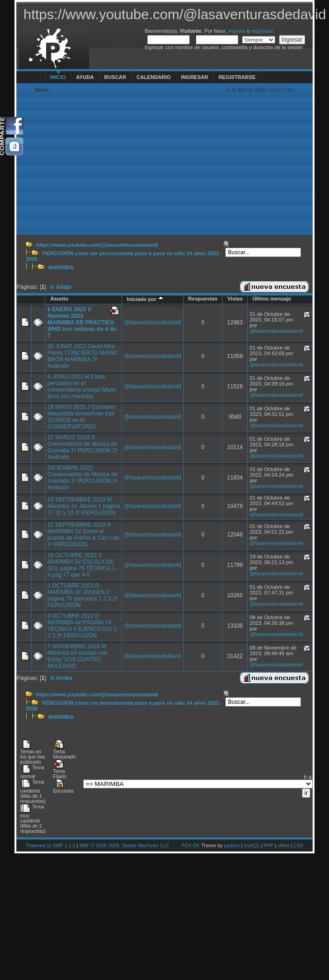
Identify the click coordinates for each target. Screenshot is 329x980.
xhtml (283, 846)
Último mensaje (272, 299)
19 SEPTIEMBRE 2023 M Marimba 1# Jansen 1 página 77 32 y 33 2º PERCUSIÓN (83, 506)
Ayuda (85, 77)
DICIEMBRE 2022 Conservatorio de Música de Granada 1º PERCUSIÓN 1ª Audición (82, 478)
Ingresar (194, 77)
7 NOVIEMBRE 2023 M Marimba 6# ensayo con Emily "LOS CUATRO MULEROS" (77, 656)
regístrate (262, 31)
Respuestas (203, 299)
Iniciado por (145, 299)
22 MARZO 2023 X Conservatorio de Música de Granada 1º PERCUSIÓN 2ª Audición (82, 447)
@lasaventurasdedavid (152, 322)
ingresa (237, 31)
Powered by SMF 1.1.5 (50, 846)
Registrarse (237, 77)
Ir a (308, 777)
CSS (298, 846)
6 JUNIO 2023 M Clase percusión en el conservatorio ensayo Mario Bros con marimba (82, 386)
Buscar (115, 77)
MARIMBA (61, 267)
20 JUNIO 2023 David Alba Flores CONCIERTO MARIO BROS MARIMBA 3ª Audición (82, 356)
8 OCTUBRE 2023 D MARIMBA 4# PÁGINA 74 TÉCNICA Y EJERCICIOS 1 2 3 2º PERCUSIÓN (82, 626)
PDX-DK (190, 846)
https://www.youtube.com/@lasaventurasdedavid (97, 245)
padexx (232, 846)
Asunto (59, 299)
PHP (268, 846)
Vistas (235, 299)
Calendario (154, 77)
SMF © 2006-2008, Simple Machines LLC (124, 846)
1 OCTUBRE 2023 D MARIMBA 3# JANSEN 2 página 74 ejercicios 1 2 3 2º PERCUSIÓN (82, 595)
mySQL (251, 846)
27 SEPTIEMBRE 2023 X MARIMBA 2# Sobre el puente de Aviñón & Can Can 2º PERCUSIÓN (83, 535)
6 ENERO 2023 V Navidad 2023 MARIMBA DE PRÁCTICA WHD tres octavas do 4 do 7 (82, 322)
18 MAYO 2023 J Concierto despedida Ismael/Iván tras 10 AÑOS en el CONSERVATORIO (81, 417)
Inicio (58, 77)
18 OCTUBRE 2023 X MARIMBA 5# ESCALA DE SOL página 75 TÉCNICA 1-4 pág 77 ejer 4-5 (82, 565)
